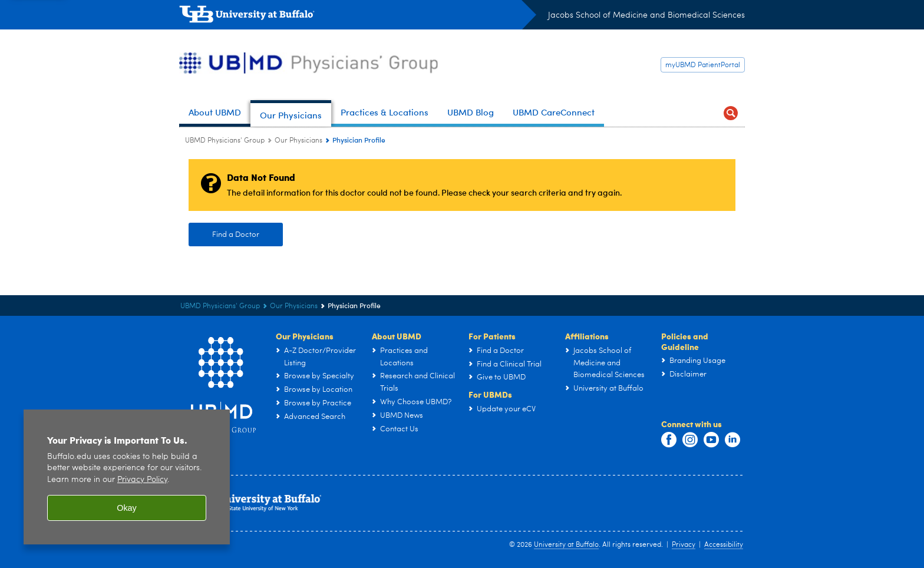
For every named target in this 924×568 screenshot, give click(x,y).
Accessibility (724, 545)
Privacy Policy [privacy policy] (142, 486)
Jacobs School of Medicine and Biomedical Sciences (646, 15)
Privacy (684, 545)
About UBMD (397, 336)
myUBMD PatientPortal (703, 65)
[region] (127, 483)
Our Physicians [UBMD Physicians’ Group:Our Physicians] (298, 141)
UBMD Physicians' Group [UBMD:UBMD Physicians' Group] (225, 141)
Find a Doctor (236, 235)
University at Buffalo (566, 545)
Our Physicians (305, 336)
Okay (127, 514)
